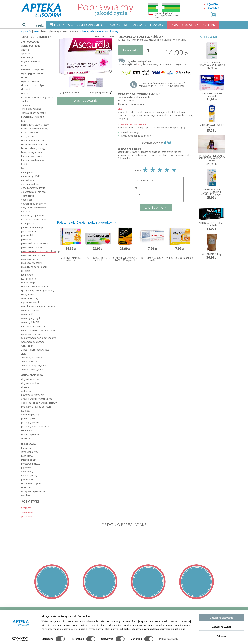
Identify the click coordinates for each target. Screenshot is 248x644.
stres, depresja (29, 294)
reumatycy (27, 430)
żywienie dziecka (30, 362)
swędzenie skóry (30, 298)
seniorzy (25, 438)
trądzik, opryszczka (31, 302)
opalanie (26, 212)
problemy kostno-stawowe (35, 243)
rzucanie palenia (29, 279)
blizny (24, 65)
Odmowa (222, 635)
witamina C (27, 314)
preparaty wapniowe (32, 334)
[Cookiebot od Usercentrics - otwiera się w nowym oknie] (20, 638)
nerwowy (26, 468)
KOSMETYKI (118, 25)
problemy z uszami (31, 259)
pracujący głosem (30, 423)
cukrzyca (26, 93)
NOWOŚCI (157, 25)
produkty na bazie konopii (34, 267)
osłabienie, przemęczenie (34, 219)
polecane (27, 516)
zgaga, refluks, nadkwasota (35, 350)
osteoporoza (28, 223)
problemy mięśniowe (32, 247)
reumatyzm (27, 275)
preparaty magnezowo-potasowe (38, 330)
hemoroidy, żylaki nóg (32, 117)
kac (23, 121)
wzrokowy (26, 495)
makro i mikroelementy (33, 326)
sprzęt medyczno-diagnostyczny (38, 290)
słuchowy (26, 487)
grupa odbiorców (32, 375)
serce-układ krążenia (32, 483)
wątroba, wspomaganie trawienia (38, 306)
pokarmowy (27, 480)
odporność (27, 200)
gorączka (26, 105)
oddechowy (27, 472)
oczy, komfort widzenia (33, 188)
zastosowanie (30, 42)
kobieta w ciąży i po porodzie (36, 407)
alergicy (25, 387)
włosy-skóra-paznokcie (33, 491)
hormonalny (27, 448)
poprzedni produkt (70, 93)
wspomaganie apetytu (33, 342)
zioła (24, 354)
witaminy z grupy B (31, 318)
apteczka (26, 54)
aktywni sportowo (30, 379)
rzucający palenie (30, 434)
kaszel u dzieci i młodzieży (35, 129)
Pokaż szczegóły (169, 638)
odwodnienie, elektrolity (33, 204)
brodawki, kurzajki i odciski (35, 69)
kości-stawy (27, 456)
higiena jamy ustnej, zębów (35, 125)
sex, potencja (28, 283)
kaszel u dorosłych (31, 133)
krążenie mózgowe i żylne (34, 144)
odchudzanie (28, 196)
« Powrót (26, 31)
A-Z (70, 25)
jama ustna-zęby (30, 452)
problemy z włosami (32, 263)
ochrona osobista (30, 184)
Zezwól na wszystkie (222, 616)
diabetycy (26, 391)
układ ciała (28, 444)
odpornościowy (29, 476)
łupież (24, 164)
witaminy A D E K (30, 322)
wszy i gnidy (27, 346)
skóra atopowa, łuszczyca (34, 287)
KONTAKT (210, 25)
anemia (25, 50)
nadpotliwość (28, 180)
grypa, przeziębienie (31, 109)
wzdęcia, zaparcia (30, 310)
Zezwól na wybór (222, 626)
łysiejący (26, 411)
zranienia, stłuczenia (32, 358)
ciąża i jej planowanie (32, 73)
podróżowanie (29, 231)
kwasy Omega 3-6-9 (31, 152)
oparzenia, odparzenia (33, 215)
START (37, 31)
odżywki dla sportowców (34, 208)
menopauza (27, 172)
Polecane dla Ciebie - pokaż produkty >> (87, 222)
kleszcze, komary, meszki (34, 140)
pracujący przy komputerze (35, 426)
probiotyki (26, 239)
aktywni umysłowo (31, 383)
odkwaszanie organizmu (34, 192)
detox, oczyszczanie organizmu (37, 97)
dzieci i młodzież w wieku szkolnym (38, 403)
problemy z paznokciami (34, 255)
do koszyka (130, 50)
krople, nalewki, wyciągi (33, 148)
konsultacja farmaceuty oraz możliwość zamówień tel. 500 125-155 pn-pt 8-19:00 (162, 85)
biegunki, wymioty (30, 62)
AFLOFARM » (153, 94)
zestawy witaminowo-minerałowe (38, 338)
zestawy (26, 508)
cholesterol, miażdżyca (33, 85)
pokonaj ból (27, 235)
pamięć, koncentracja (32, 227)
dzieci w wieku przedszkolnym (36, 399)
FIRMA (173, 25)
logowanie (213, 4)
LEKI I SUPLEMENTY (91, 25)
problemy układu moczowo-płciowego (99, 31)
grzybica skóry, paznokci (34, 113)
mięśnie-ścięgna (29, 460)
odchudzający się (30, 415)
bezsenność (27, 58)
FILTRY (59, 25)
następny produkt (102, 93)
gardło (25, 101)
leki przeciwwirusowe (32, 156)
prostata (26, 271)
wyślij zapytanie (86, 101)
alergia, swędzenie (31, 46)
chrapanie (26, 89)
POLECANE (138, 25)
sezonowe (27, 512)
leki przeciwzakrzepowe (33, 160)
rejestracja (213, 8)
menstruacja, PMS (31, 176)
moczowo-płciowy (31, 464)
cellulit (24, 77)
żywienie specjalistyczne (34, 366)
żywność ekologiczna (32, 369)
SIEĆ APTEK (190, 25)
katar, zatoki (28, 137)
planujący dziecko (30, 419)
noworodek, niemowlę (33, 395)
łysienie (25, 168)
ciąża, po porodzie (31, 81)
